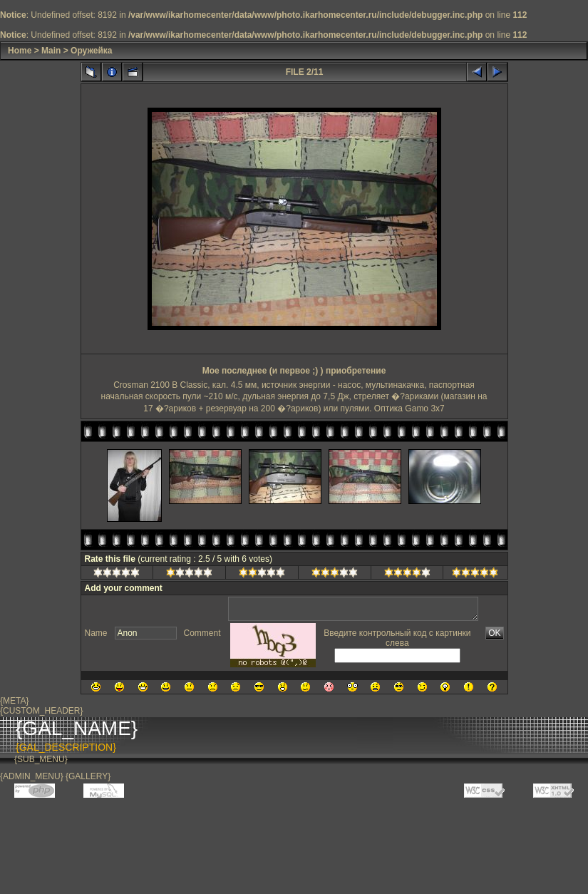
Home (20, 51)
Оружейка (91, 51)
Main (51, 51)
